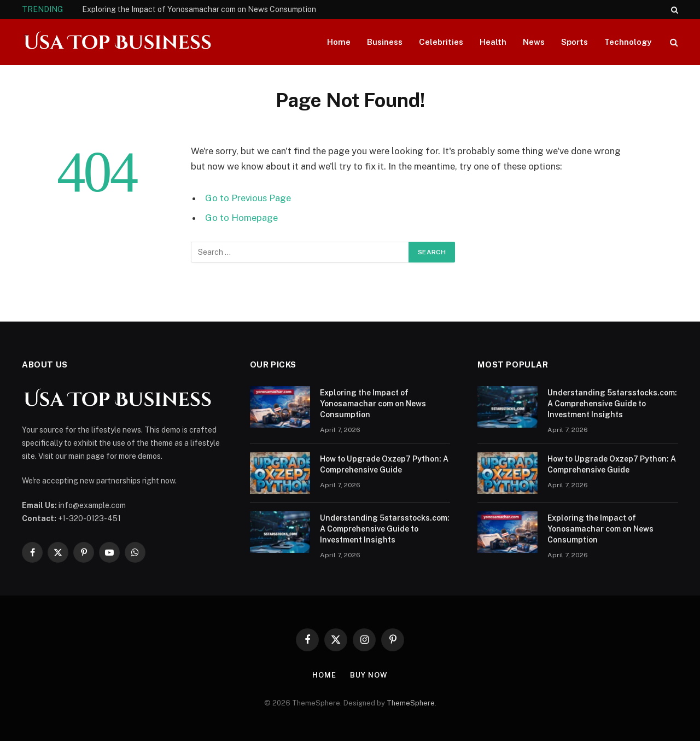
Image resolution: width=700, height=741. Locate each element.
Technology (628, 42)
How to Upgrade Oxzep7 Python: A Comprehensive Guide (384, 464)
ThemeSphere (411, 703)
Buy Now (369, 675)
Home (339, 42)
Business (385, 42)
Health (493, 42)
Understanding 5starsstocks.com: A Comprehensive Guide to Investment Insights (385, 529)
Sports (574, 42)
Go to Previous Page (248, 198)
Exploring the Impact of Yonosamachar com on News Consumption (199, 9)
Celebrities (441, 42)
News (534, 42)
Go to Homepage (241, 218)
